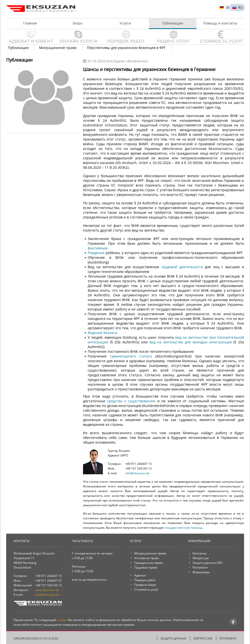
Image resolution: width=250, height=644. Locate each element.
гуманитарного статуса (131, 356)
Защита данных (204, 563)
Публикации (173, 23)
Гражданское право (149, 563)
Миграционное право (150, 553)
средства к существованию (131, 401)
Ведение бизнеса (102, 333)
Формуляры (201, 572)
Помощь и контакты (220, 23)
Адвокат (140, 575)
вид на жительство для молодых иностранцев (191, 342)
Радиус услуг (173, 37)
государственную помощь (184, 528)
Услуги (125, 23)
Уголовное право (147, 558)
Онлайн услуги (78, 37)
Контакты (199, 553)
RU (240, 7)
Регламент (200, 567)
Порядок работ (125, 37)
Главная (30, 23)
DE (228, 7)
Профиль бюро (145, 585)
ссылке (62, 620)
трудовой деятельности (182, 267)
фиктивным (98, 248)
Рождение (96, 253)
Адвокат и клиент (30, 37)
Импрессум (201, 558)
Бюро (78, 23)
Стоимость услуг (220, 37)
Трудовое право (146, 567)
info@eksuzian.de (137, 473)
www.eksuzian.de (47, 590)
